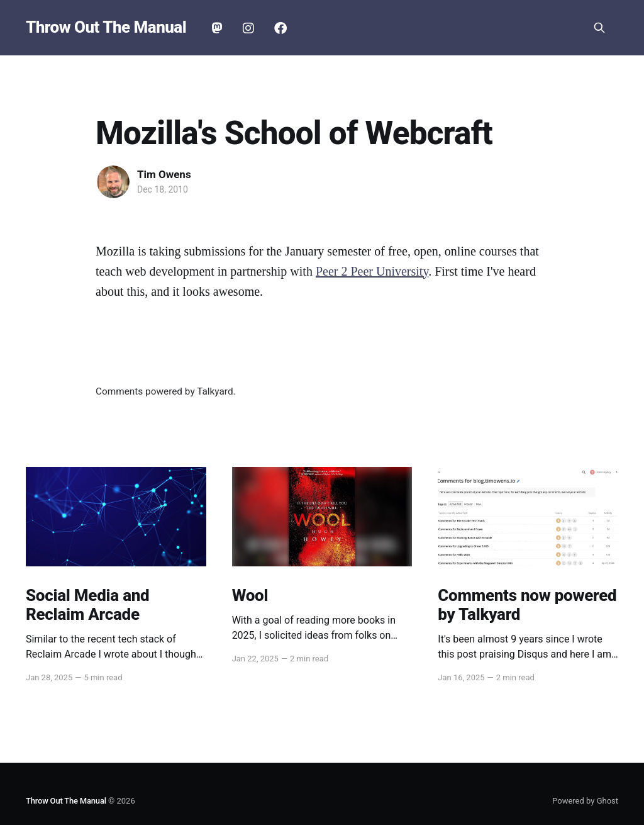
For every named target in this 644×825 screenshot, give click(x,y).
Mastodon (217, 28)
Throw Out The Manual (106, 27)
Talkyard (215, 391)
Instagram (248, 28)
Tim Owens (164, 174)
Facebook (280, 28)
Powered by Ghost (585, 801)
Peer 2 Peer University (372, 271)
